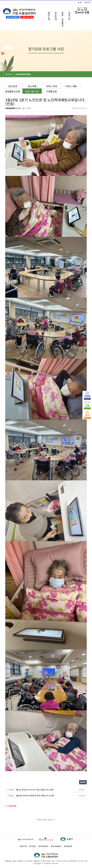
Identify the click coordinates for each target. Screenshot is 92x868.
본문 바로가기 (0, 0)
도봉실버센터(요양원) (23, 74)
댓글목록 (11, 806)
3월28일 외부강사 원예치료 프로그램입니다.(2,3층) (35, 795)
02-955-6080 (46, 861)
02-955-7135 (83, 861)
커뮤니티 (69, 16)
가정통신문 (52, 91)
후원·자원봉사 (62, 19)
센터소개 (49, 16)
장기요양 (32, 846)
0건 (18, 108)
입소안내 (56, 16)
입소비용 (32, 86)
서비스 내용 (71, 86)
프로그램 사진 (32, 91)
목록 (83, 782)
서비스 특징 (52, 86)
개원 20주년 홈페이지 (13, 17)
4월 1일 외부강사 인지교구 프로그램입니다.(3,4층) (35, 790)
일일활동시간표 (13, 91)
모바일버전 (68, 846)
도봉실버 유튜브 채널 (27, 17)
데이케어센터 (43, 846)
